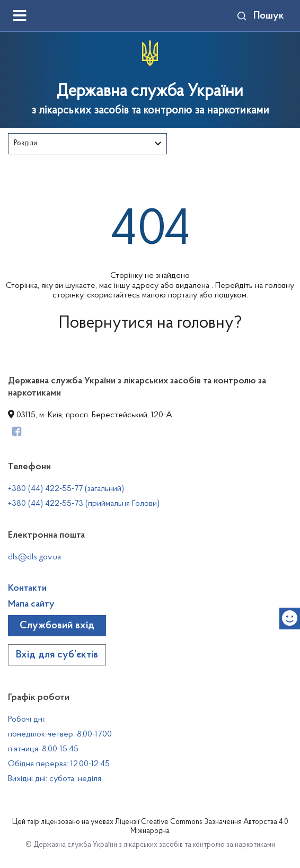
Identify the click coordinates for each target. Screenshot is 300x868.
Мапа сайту (31, 604)
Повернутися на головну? (150, 323)
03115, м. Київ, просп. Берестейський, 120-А (90, 415)
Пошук (260, 16)
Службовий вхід (57, 626)
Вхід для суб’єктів (57, 655)
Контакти (27, 589)
